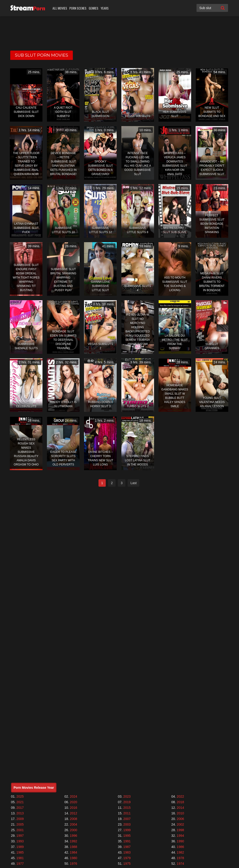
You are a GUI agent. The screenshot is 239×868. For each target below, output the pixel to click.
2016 (73, 808)
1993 (20, 841)
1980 (73, 858)
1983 (127, 852)
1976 (73, 864)
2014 (180, 808)
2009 (20, 819)
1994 (180, 836)
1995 (127, 836)
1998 (180, 830)
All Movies (60, 8)
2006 (180, 819)
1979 (127, 858)
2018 (180, 802)
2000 (73, 830)
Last (134, 483)
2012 (73, 813)
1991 (127, 841)
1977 (20, 864)
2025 (20, 796)
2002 (180, 824)
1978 (180, 858)
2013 (20, 813)
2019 (127, 802)
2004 (73, 824)
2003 (127, 824)
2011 (127, 813)
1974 (180, 864)
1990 (180, 841)
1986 (180, 847)
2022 (180, 796)
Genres (93, 8)
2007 (127, 819)
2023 (127, 796)
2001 (20, 830)
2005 (20, 824)
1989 (20, 847)
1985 (20, 852)
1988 (73, 847)
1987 (127, 847)
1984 (73, 852)
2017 (20, 808)
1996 (73, 836)
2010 (180, 813)
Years (105, 8)
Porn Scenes (78, 8)
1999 (127, 830)
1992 (73, 841)
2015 (127, 808)
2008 (73, 819)
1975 (127, 864)
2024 (73, 796)
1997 (20, 836)
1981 (20, 858)
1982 (180, 852)
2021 (20, 802)
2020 (73, 802)
